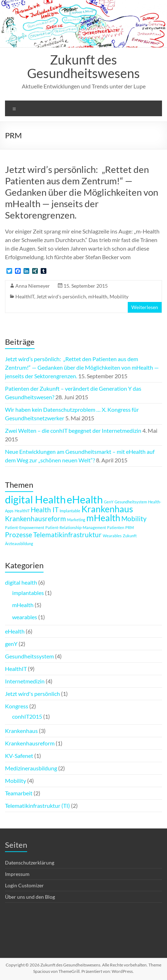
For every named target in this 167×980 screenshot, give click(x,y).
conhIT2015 (27, 716)
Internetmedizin (25, 681)
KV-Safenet (19, 756)
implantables (28, 593)
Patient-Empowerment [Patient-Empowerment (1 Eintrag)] (25, 527)
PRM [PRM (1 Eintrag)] (130, 527)
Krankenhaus (21, 731)
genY (11, 644)
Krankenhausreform (30, 743)
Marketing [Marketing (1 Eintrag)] (76, 520)
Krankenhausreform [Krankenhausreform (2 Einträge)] (36, 519)
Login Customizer (24, 885)
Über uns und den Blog (30, 897)
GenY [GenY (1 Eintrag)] (109, 502)
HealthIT (25, 296)
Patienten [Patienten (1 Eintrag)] (116, 527)
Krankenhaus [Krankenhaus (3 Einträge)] (107, 509)
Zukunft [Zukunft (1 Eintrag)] (130, 536)
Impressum (17, 874)
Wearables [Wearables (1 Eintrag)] (112, 536)
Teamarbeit (19, 793)
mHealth (98, 296)
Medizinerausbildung (31, 768)
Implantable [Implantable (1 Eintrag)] (70, 511)
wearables (25, 617)
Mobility (119, 296)
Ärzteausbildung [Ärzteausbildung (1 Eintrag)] (19, 543)
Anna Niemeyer (33, 286)
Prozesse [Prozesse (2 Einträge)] (19, 535)
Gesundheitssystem (29, 656)
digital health (21, 582)
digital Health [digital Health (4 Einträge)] (35, 499)
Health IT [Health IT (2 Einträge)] (45, 510)
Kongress (17, 706)
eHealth (15, 631)
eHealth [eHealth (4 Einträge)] (85, 499)
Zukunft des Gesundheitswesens (83, 66)
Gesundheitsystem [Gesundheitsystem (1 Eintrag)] (131, 502)
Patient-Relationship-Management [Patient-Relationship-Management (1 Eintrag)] (76, 527)
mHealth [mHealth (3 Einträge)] (103, 518)
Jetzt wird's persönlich (61, 296)
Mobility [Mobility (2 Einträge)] (134, 519)
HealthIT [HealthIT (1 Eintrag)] (22, 511)
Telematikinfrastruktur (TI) (37, 805)
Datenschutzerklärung (30, 863)
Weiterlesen (145, 307)
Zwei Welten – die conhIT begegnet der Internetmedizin (73, 430)
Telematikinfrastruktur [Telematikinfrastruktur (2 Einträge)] (67, 535)
